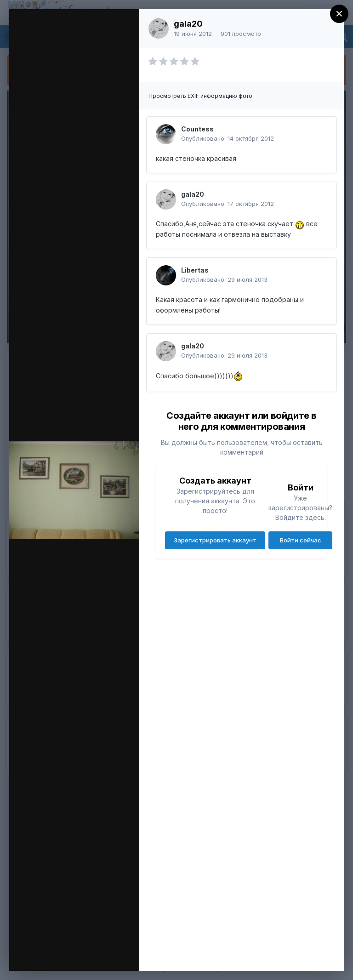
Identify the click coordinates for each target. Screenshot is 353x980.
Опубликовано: (228, 138)
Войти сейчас (301, 540)
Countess (197, 129)
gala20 (188, 24)
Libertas (195, 270)
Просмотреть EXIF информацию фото (200, 96)
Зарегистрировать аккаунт (215, 540)
